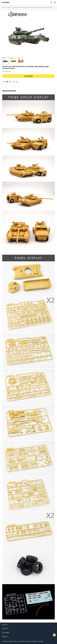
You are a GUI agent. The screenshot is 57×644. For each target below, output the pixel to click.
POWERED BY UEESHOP (37, 641)
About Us (5, 625)
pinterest (12, 82)
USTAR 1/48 (15, 7)
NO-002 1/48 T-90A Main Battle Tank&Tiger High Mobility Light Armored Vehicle (36, 7)
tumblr (15, 82)
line (5, 82)
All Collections (9, 7)
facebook (3, 82)
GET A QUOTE (29, 76)
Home (4, 7)
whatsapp (10, 82)
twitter (8, 82)
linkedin (17, 82)
